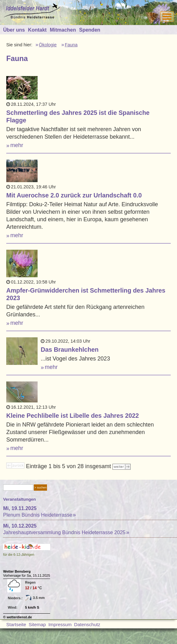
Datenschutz (87, 624)
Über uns (14, 30)
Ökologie (48, 45)
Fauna (71, 45)
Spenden (90, 30)
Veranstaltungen (20, 499)
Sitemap (37, 624)
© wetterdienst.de (18, 617)
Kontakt (37, 30)
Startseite (16, 624)
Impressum (60, 624)
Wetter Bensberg (17, 571)
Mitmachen (63, 30)
